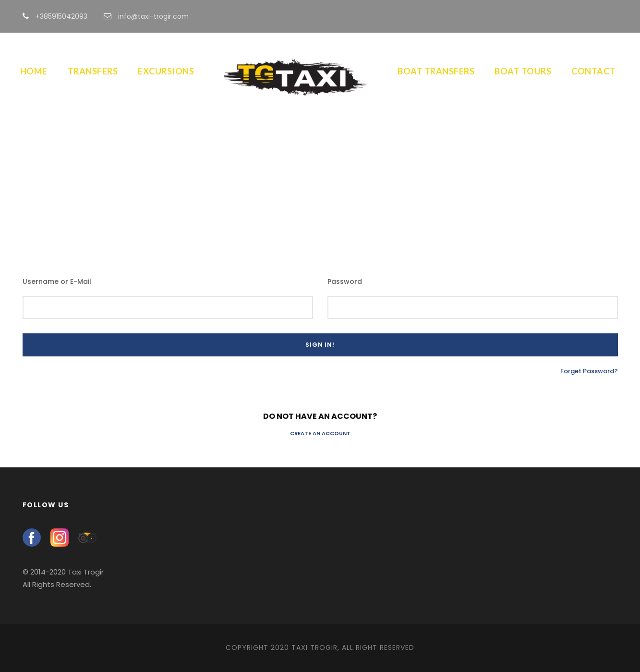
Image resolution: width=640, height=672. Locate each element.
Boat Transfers (436, 71)
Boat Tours (523, 71)
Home (34, 71)
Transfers (93, 71)
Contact (593, 71)
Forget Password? (589, 371)
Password (345, 281)
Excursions (166, 71)
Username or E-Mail (57, 281)
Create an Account (320, 433)
